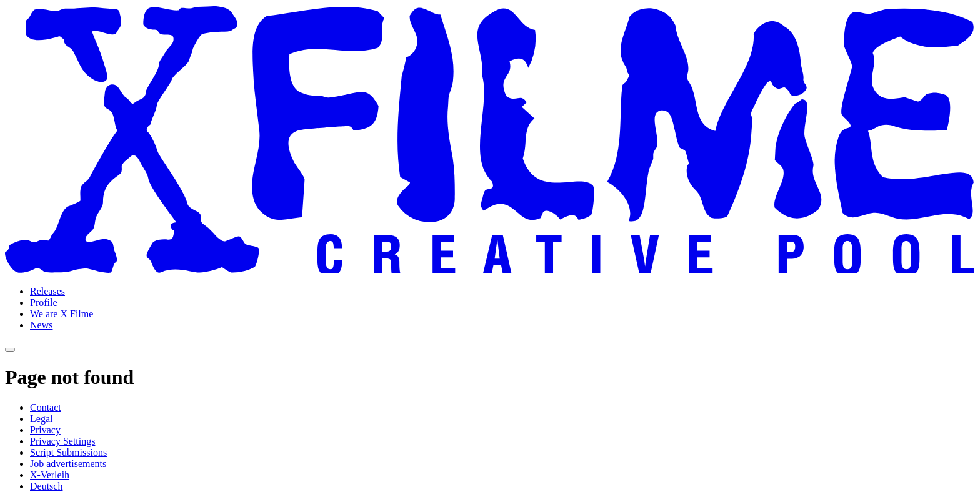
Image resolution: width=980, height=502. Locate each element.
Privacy (45, 430)
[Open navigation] (10, 350)
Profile (44, 303)
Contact (46, 407)
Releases (47, 291)
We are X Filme (62, 314)
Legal (41, 419)
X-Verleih (50, 475)
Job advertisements (68, 464)
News (41, 325)
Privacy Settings (62, 441)
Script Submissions (68, 452)
